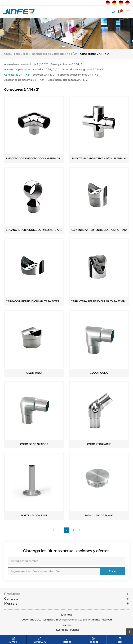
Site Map (67, 615)
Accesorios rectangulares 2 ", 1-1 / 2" (83, 70)
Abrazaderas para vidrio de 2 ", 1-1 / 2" (26, 64)
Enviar (112, 571)
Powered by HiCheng (66, 630)
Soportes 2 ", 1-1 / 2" (44, 75)
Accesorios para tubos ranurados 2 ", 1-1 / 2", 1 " (31, 70)
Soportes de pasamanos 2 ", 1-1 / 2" (78, 75)
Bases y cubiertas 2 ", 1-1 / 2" (67, 64)
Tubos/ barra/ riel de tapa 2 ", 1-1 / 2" (67, 80)
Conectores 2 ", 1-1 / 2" (95, 54)
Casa (7, 54)
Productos (21, 54)
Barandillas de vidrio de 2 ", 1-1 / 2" (54, 54)
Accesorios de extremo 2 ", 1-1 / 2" (24, 80)
